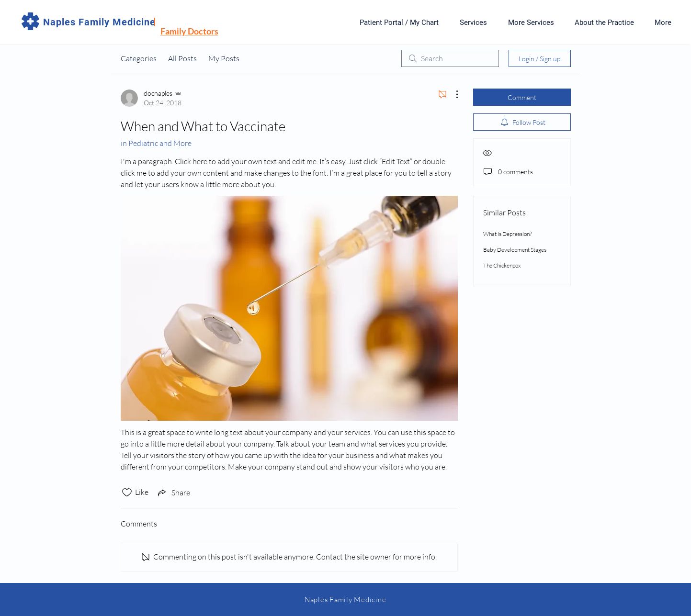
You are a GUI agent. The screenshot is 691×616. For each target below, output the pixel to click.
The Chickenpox (502, 265)
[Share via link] (173, 493)
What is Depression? (507, 234)
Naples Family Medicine (99, 22)
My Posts (224, 58)
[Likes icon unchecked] (127, 493)
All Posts (182, 58)
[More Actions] (452, 94)
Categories (139, 58)
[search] (450, 58)
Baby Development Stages (515, 250)
